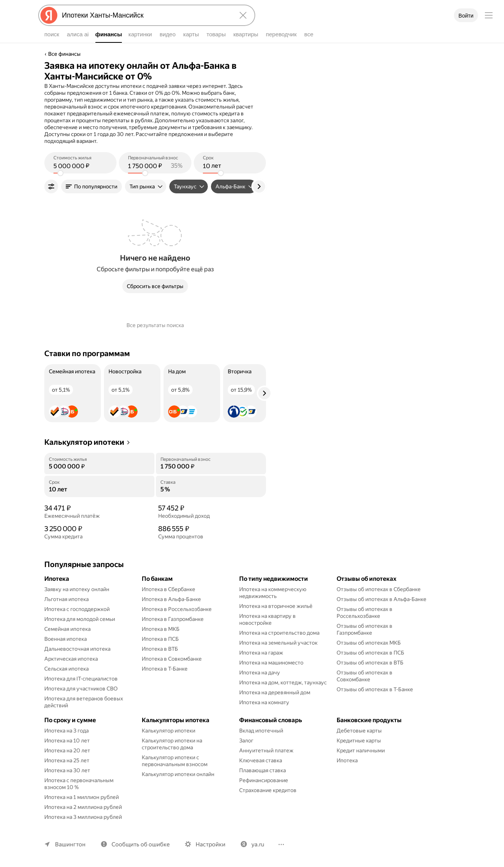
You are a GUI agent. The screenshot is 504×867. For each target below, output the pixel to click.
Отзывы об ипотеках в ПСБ (370, 653)
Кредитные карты (359, 741)
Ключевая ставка (261, 760)
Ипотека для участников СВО (81, 689)
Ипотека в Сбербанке (169, 589)
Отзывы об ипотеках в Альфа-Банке (382, 599)
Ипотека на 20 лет (67, 750)
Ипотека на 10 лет (67, 741)
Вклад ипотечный (261, 731)
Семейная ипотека (67, 629)
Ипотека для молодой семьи (80, 619)
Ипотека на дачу (260, 673)
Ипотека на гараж (261, 653)
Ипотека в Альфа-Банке (171, 599)
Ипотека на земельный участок (278, 643)
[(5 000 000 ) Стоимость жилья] (80, 166)
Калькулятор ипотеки (169, 731)
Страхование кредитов (268, 790)
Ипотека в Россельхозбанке (177, 609)
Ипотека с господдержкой (77, 609)
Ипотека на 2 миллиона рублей (83, 807)
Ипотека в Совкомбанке (172, 659)
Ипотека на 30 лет (67, 770)
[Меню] (489, 15)
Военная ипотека (66, 639)
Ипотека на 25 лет (67, 760)
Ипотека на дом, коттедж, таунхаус (283, 682)
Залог (246, 741)
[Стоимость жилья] (99, 467)
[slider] (60, 173)
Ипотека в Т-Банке (165, 669)
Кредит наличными (361, 750)
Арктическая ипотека (71, 659)
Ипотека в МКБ (161, 629)
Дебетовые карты (359, 731)
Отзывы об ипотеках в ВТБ (370, 663)
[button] (92, 186)
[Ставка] (211, 489)
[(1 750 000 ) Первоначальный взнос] (155, 166)
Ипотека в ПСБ (160, 639)
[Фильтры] (51, 186)
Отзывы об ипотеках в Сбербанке (379, 589)
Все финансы (64, 54)
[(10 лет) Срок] (230, 166)
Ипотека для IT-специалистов (81, 679)
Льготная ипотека (66, 599)
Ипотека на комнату (264, 702)
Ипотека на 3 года (66, 731)
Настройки (211, 844)
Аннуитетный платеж (266, 750)
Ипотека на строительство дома (279, 633)
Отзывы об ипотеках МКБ (369, 643)
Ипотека (347, 760)
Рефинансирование (264, 780)
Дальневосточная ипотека (77, 649)
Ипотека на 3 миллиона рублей (83, 817)
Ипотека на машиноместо (271, 663)
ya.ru (258, 844)
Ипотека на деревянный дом (275, 692)
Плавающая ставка (263, 770)
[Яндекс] (49, 15)
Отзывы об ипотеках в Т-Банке (375, 689)
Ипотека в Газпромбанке (173, 619)
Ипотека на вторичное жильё (276, 606)
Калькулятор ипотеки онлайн (178, 774)
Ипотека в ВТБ (160, 649)
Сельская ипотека (66, 669)
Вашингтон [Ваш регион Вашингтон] (70, 844)
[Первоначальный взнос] (211, 467)
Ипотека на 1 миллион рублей (82, 797)
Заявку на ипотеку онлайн (77, 589)
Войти (466, 16)
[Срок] (99, 489)
